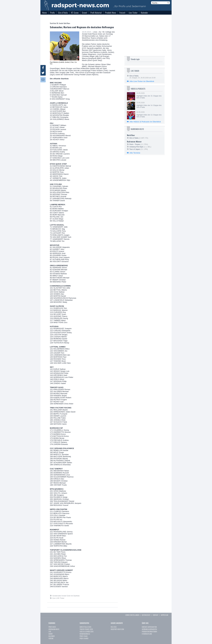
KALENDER (52, 636)
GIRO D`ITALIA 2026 (85, 627)
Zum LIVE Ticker (58, 598)
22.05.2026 (149, 114)
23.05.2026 (149, 105)
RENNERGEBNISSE (85, 634)
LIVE (50, 631)
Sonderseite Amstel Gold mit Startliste (66, 596)
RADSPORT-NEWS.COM (117, 629)
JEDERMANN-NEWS (54, 629)
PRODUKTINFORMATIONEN (149, 631)
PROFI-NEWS (52, 627)
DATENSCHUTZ (146, 615)
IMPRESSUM (165, 615)
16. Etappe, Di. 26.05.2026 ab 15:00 (142, 77)
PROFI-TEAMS (84, 636)
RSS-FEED (114, 627)
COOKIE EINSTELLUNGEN (132, 615)
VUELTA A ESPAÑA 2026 (87, 631)
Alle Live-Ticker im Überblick (142, 81)
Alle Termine (135, 153)
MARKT (51, 634)
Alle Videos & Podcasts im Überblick (145, 122)
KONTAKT (156, 615)
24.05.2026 (149, 95)
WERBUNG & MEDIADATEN (149, 629)
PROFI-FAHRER (84, 638)
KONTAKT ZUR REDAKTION (149, 627)
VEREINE (51, 638)
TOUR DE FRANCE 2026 (86, 629)
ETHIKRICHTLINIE (147, 634)
